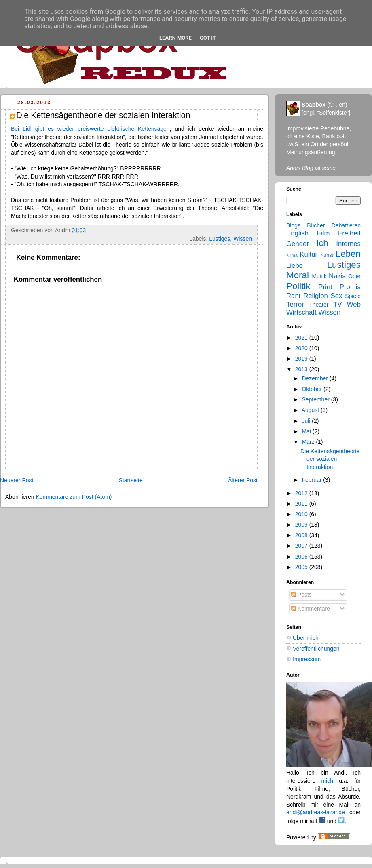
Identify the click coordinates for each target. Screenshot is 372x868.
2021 (302, 338)
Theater (319, 305)
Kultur (309, 255)
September (316, 399)
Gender (298, 244)
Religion (316, 296)
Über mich (306, 638)
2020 (302, 348)
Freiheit (349, 233)
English (297, 233)
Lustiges (220, 239)
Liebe (295, 266)
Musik (319, 276)
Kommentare (311, 609)
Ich (322, 243)
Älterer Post (243, 480)
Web (354, 304)
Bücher (316, 225)
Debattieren (346, 225)
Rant (293, 296)
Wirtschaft (301, 312)
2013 (302, 369)
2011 (302, 504)
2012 (302, 493)
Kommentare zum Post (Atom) (74, 497)
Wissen (243, 239)
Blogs (293, 225)
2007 (302, 546)
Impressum (307, 659)
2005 (302, 567)
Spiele (353, 296)
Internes (348, 244)
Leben (348, 254)
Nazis (337, 276)
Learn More (175, 38)
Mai (307, 431)
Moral (298, 275)
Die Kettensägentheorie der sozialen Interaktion (330, 459)
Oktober (313, 389)
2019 (302, 359)
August (311, 410)
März (309, 442)
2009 (302, 525)
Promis (350, 287)
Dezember (315, 378)
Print (325, 287)
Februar (312, 480)
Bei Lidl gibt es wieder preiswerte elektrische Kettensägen (90, 129)
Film (323, 233)
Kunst (327, 255)
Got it (208, 38)
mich (327, 781)
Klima (292, 255)
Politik (298, 286)
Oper (354, 276)
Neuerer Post (17, 480)
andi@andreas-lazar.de (316, 812)
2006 (302, 557)
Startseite (131, 480)
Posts (301, 595)
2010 (302, 514)
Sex (337, 296)
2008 (302, 535)
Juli (307, 421)
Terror (295, 304)
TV (337, 304)
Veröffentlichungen (316, 649)
